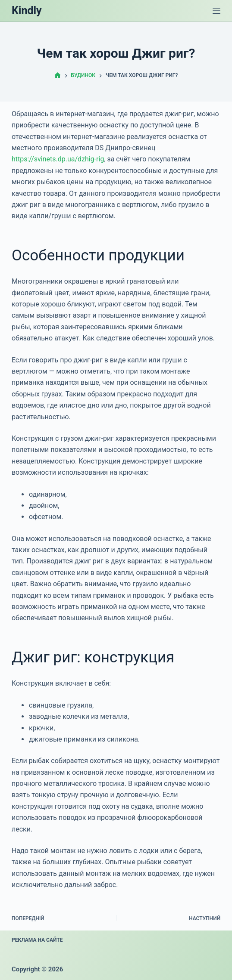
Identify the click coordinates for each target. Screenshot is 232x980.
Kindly (27, 11)
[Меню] (216, 11)
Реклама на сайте (37, 940)
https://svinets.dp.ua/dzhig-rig (58, 159)
